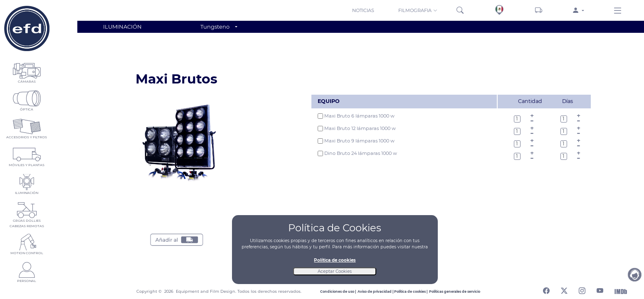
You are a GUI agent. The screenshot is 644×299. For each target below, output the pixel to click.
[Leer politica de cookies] (412, 292)
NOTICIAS (363, 10)
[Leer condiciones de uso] (339, 292)
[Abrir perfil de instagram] (582, 289)
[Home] (27, 28)
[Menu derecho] (618, 11)
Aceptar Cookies (335, 271)
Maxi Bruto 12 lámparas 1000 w (357, 129)
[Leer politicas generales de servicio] (455, 292)
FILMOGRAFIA (418, 10)
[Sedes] (500, 10)
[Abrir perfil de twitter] (564, 289)
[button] (418, 10)
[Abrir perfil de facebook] (546, 289)
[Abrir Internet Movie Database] (621, 291)
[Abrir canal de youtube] (600, 289)
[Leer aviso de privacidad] (376, 292)
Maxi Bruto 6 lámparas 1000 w (356, 116)
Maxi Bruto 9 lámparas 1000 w (356, 141)
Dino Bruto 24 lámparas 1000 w (357, 153)
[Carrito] (539, 10)
